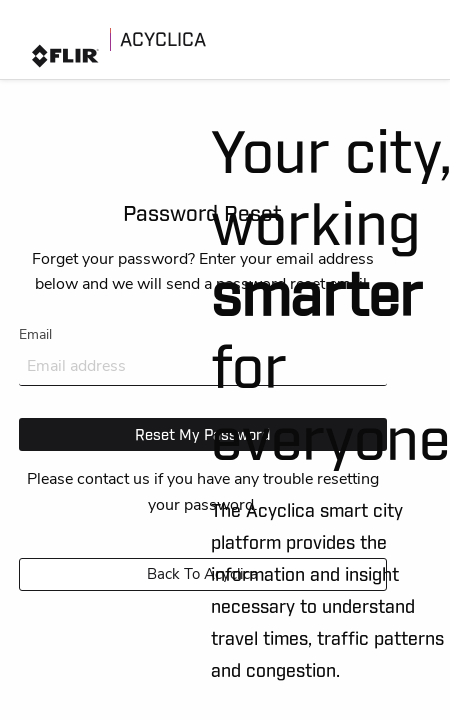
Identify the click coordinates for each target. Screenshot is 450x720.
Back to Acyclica (202, 574)
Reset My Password (202, 434)
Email (203, 355)
